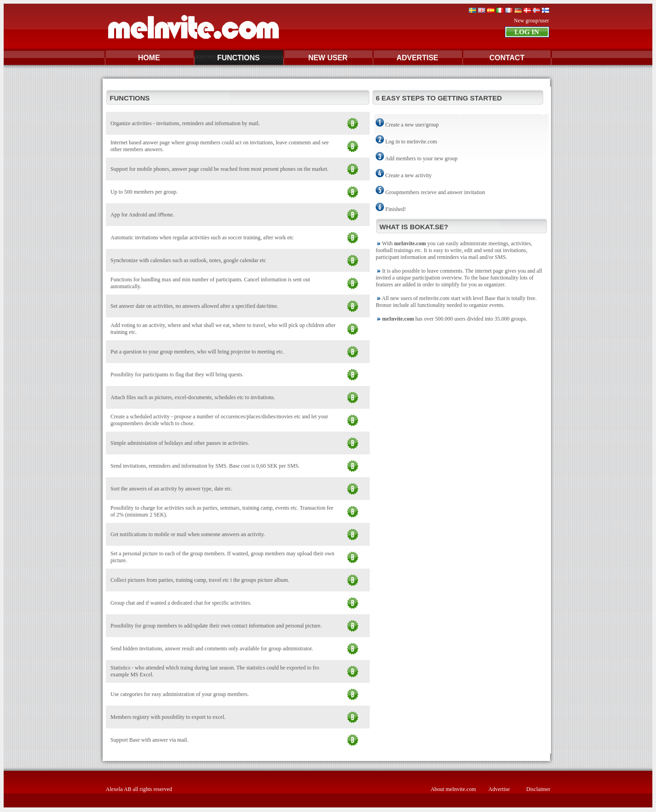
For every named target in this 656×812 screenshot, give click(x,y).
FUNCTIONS (239, 58)
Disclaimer (538, 789)
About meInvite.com (453, 789)
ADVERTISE (417, 58)
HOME (149, 58)
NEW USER (328, 58)
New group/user (532, 21)
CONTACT (507, 58)
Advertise (499, 789)
